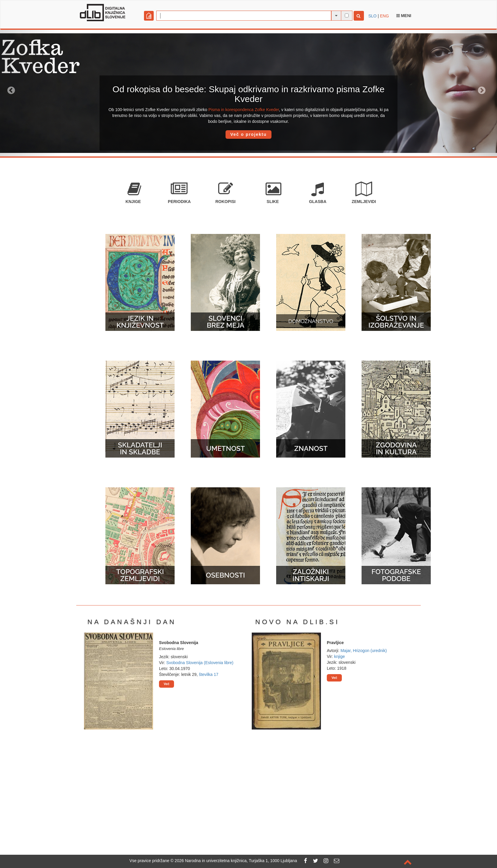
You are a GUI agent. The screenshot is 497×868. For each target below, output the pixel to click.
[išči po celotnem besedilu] (347, 15)
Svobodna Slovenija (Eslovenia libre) (200, 663)
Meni (404, 16)
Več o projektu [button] (248, 134)
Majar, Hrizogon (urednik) (363, 651)
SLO (372, 16)
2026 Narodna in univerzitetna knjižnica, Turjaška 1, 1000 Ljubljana (236, 861)
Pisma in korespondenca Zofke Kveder (244, 110)
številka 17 (208, 674)
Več (167, 684)
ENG (384, 16)
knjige (340, 656)
